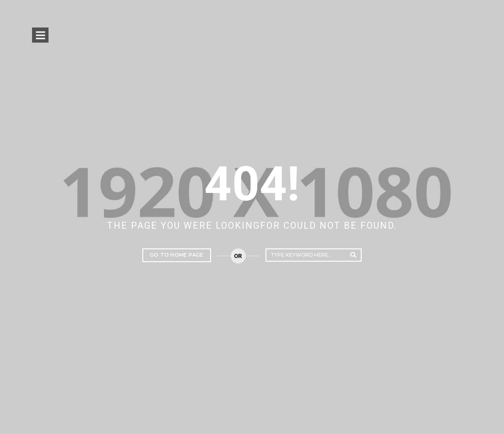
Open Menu (41, 36)
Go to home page (177, 255)
